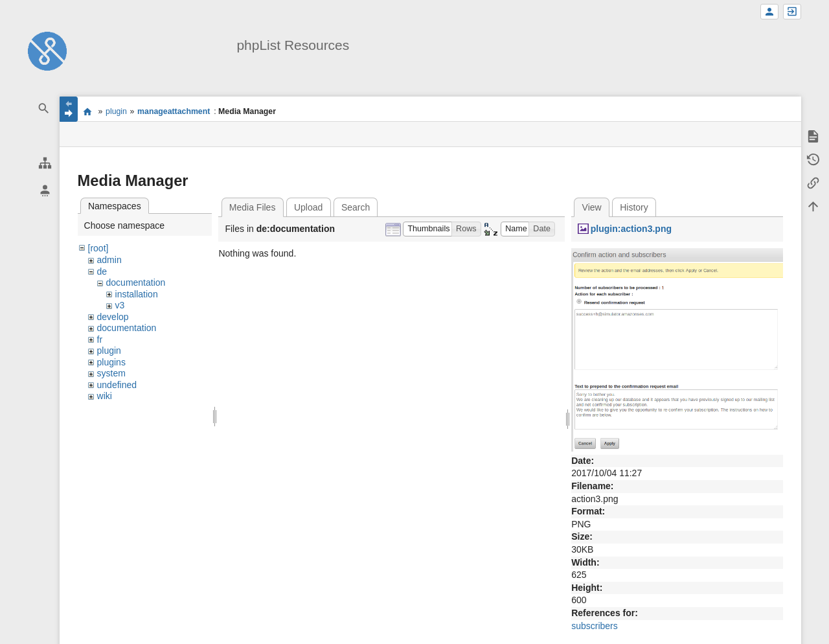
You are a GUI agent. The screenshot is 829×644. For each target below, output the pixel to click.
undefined (117, 385)
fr (100, 339)
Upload (308, 207)
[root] (98, 248)
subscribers (595, 626)
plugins (111, 362)
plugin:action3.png (631, 229)
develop (113, 317)
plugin (116, 111)
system (111, 373)
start (88, 111)
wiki (105, 396)
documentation (136, 282)
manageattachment (174, 111)
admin (109, 260)
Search (356, 207)
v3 (120, 305)
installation (137, 294)
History (634, 207)
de (102, 271)
